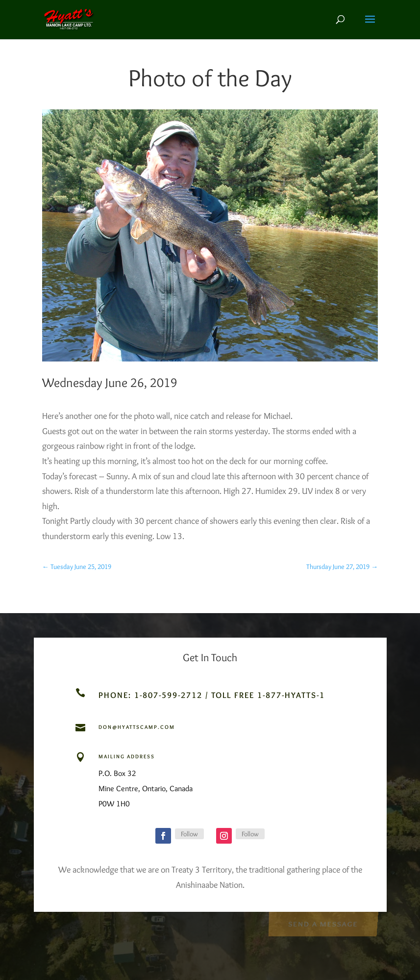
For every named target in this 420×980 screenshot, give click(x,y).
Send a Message (323, 923)
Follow (189, 834)
